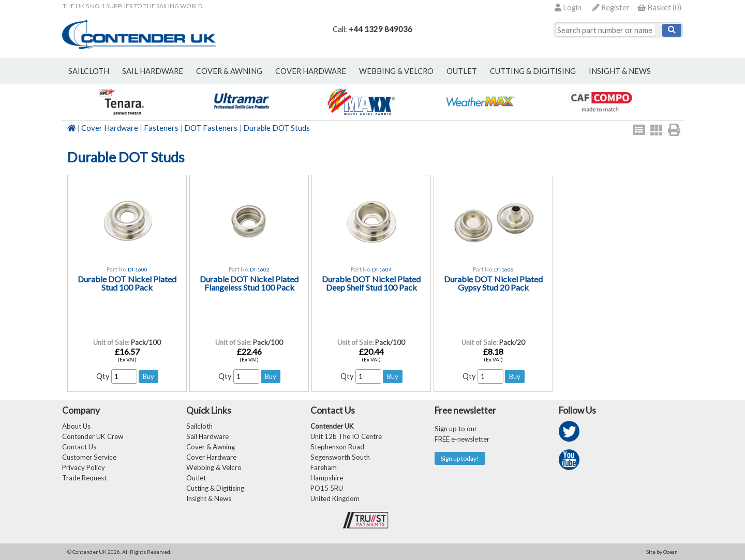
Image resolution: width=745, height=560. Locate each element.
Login (568, 7)
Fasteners (161, 128)
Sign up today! (460, 458)
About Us (76, 426)
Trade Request (84, 478)
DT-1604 (382, 269)
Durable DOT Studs (277, 128)
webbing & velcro (396, 71)
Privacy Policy (84, 467)
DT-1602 (260, 269)
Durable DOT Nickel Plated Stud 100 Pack (127, 283)
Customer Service (89, 457)
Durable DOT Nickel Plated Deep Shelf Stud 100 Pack (371, 283)
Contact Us (79, 447)
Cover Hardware (110, 128)
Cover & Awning (211, 447)
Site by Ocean (662, 552)
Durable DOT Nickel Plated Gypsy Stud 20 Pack (493, 283)
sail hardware (153, 71)
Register (611, 7)
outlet (462, 71)
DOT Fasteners (211, 128)
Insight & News (620, 71)
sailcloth (89, 71)
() (659, 7)
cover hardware (311, 71)
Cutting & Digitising (533, 71)
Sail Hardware (207, 436)
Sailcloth (199, 426)
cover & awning (229, 71)
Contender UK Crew (93, 436)
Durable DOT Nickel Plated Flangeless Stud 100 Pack (249, 283)
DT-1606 (504, 269)
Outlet (196, 478)
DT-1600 (138, 269)
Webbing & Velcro (214, 467)
